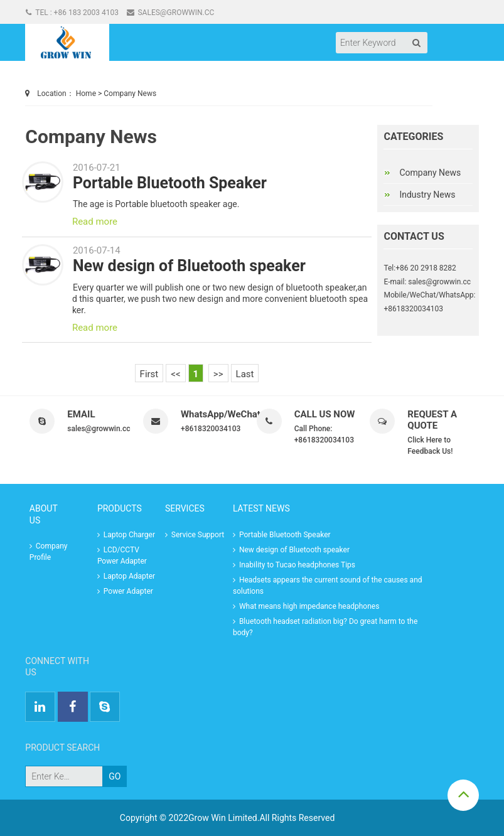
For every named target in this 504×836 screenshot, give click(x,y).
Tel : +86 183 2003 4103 (72, 13)
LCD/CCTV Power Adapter (122, 555)
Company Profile (49, 552)
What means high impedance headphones (306, 606)
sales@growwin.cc (171, 13)
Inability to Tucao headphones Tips (294, 565)
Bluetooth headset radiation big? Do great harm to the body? (325, 627)
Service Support (195, 535)
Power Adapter (125, 591)
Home (86, 94)
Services (185, 508)
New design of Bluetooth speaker (189, 266)
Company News (130, 94)
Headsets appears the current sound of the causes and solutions (328, 586)
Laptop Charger (126, 535)
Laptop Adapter (126, 576)
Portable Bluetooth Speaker (170, 183)
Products (120, 508)
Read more (95, 222)
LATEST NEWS (261, 508)
